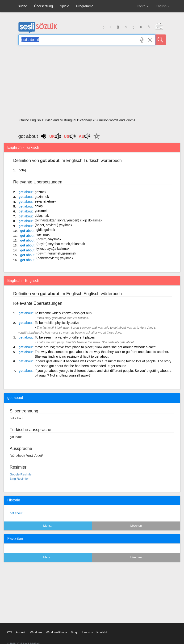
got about (16, 513)
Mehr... (48, 526)
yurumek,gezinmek (62, 253)
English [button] (163, 6)
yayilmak (55, 239)
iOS (10, 632)
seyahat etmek (45, 201)
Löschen (136, 526)
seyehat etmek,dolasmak (67, 244)
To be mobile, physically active (57, 323)
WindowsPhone (56, 632)
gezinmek (42, 197)
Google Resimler (21, 474)
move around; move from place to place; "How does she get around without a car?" (95, 347)
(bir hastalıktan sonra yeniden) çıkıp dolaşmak (68, 220)
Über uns (87, 632)
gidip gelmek (46, 230)
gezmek (40, 192)
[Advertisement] (92, 83)
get (25, 192)
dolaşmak (42, 216)
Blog (74, 632)
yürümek (41, 211)
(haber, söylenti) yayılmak (53, 225)
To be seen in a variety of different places (65, 337)
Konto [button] (143, 6)
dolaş (22, 170)
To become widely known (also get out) (63, 313)
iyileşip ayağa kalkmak (53, 249)
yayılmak (43, 234)
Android (21, 632)
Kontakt (102, 632)
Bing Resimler (19, 479)
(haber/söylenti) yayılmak (55, 258)
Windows (36, 632)
